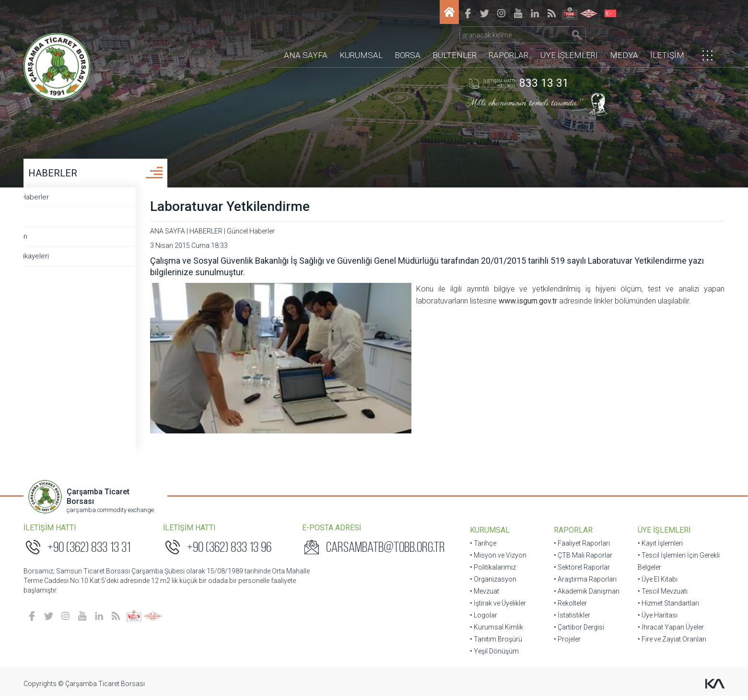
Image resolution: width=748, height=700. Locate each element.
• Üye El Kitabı (654, 583)
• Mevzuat (485, 595)
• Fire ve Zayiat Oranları (669, 643)
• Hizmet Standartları (665, 607)
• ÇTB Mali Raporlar (582, 560)
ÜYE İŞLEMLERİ (569, 41)
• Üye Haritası (654, 619)
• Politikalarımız (493, 572)
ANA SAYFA (306, 41)
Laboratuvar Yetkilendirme (267, 211)
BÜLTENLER (455, 41)
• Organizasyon (493, 583)
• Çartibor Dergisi (578, 631)
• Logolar (484, 619)
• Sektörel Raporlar (580, 572)
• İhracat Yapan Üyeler (667, 631)
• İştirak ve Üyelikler (498, 607)
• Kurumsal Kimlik (497, 631)
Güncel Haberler (60, 201)
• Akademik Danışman (585, 595)
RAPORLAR (508, 41)
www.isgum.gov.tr (394, 305)
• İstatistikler (571, 619)
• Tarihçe (483, 548)
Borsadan (49, 241)
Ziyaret (45, 221)
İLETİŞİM (667, 41)
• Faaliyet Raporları (580, 548)
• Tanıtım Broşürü (496, 643)
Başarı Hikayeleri (60, 260)
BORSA (408, 41)
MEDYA (624, 41)
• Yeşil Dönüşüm (494, 655)
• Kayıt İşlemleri (657, 548)
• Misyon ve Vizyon (498, 560)
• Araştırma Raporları (584, 583)
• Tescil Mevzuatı (659, 595)
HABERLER (58, 177)
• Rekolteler (569, 607)
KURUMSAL (361, 41)
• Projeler (566, 643)
